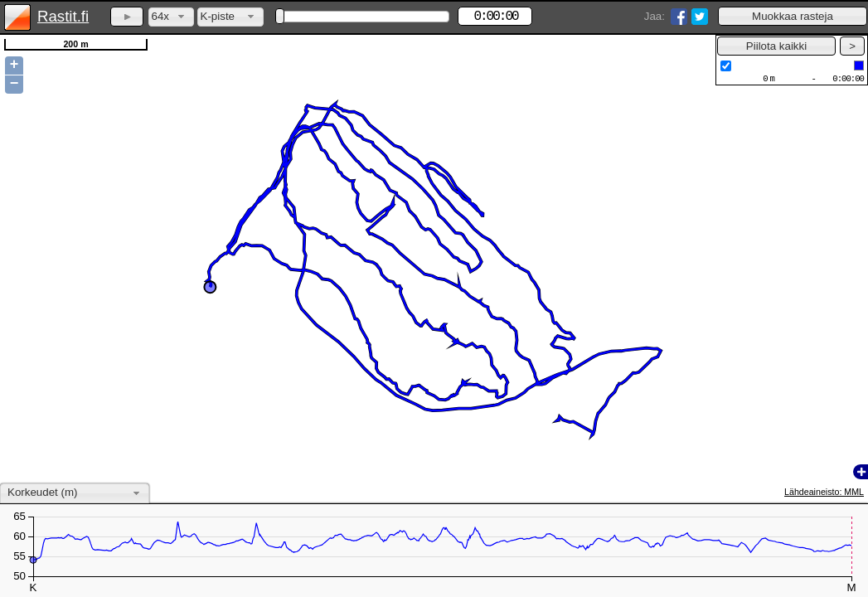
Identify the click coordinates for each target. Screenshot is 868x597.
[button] (793, 16)
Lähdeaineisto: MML (824, 492)
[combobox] (171, 17)
